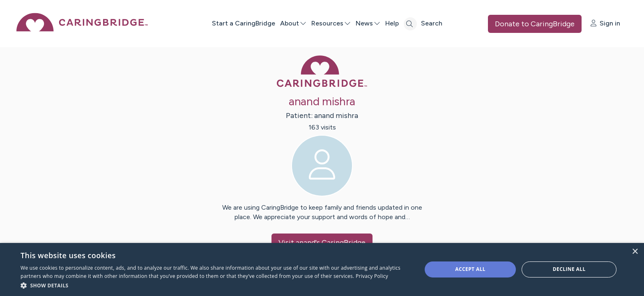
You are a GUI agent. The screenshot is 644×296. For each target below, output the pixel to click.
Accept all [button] (470, 269)
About (293, 23)
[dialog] (322, 269)
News (368, 23)
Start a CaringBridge (244, 23)
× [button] (635, 252)
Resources (331, 23)
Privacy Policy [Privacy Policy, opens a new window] (372, 276)
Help (392, 23)
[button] (215, 285)
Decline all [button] (569, 269)
